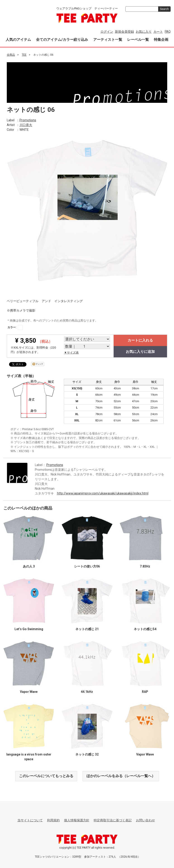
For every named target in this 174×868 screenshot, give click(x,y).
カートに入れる (140, 340)
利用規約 (53, 820)
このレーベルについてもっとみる (46, 776)
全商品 (11, 55)
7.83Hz (145, 566)
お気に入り (144, 32)
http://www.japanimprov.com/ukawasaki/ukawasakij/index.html (103, 493)
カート (158, 32)
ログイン (107, 32)
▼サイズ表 (71, 352)
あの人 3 (29, 566)
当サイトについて (30, 820)
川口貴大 (26, 125)
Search (164, 9)
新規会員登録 (124, 32)
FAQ (168, 32)
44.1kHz (87, 691)
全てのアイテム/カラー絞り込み (62, 40)
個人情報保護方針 (77, 820)
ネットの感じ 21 (87, 629)
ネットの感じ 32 (87, 754)
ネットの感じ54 (145, 629)
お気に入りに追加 (140, 352)
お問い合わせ (145, 820)
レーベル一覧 (138, 40)
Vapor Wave (29, 691)
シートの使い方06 (87, 566)
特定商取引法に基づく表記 (113, 820)
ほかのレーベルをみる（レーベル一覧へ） (121, 776)
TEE (24, 55)
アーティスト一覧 (108, 40)
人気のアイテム (18, 40)
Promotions (28, 120)
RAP (145, 691)
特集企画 (161, 40)
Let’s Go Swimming (29, 629)
